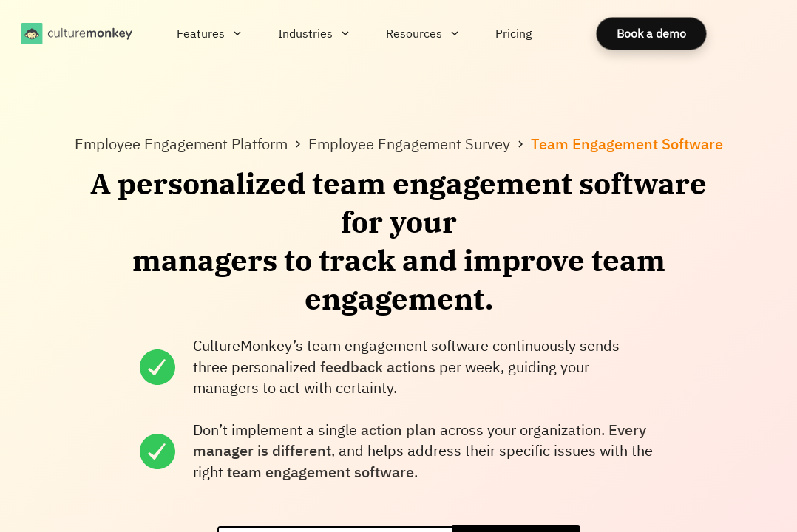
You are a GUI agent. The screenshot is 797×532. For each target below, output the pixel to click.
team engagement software (321, 472)
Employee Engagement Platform (181, 144)
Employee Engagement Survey (409, 144)
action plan (398, 430)
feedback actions (378, 367)
